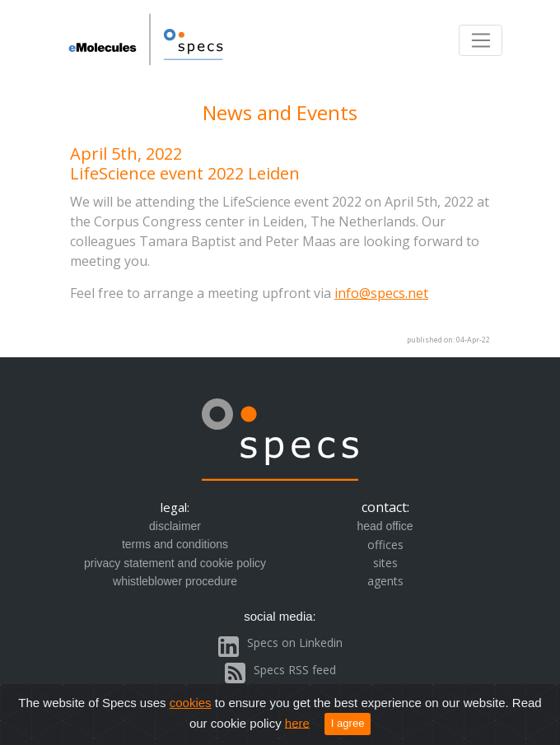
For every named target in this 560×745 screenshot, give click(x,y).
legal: (175, 507)
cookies (191, 703)
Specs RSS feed (295, 670)
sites (385, 563)
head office (385, 526)
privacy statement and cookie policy (175, 563)
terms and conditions (175, 544)
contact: (385, 507)
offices (385, 545)
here (297, 722)
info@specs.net (381, 293)
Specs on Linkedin (295, 643)
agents (385, 581)
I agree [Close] (348, 723)
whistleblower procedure (175, 581)
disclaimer (175, 526)
